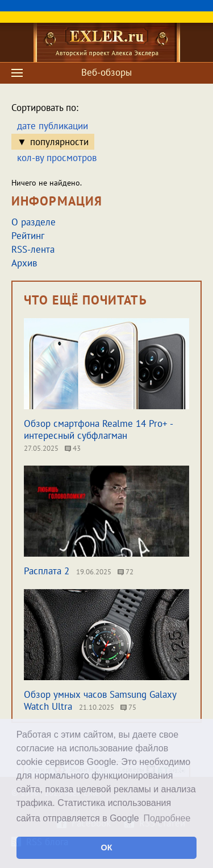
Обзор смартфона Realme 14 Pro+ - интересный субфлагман (98, 429)
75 (128, 707)
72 (126, 572)
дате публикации (53, 126)
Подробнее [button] (167, 818)
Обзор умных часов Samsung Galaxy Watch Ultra (100, 700)
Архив (24, 263)
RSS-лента (33, 249)
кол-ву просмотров (57, 158)
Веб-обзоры (106, 72)
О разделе (34, 222)
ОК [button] (107, 848)
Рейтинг (28, 236)
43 (73, 448)
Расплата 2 (47, 571)
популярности (59, 142)
